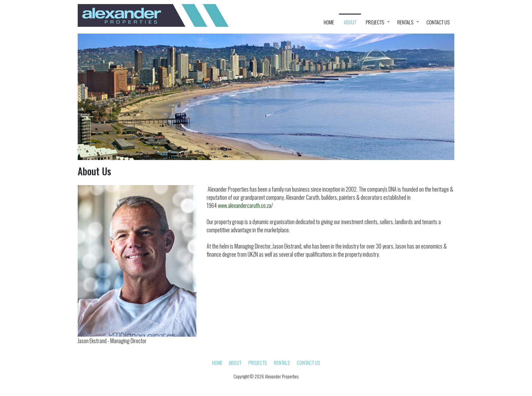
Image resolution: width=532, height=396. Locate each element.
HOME (329, 22)
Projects (375, 22)
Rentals (405, 22)
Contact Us (438, 22)
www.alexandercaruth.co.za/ (245, 205)
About (350, 22)
